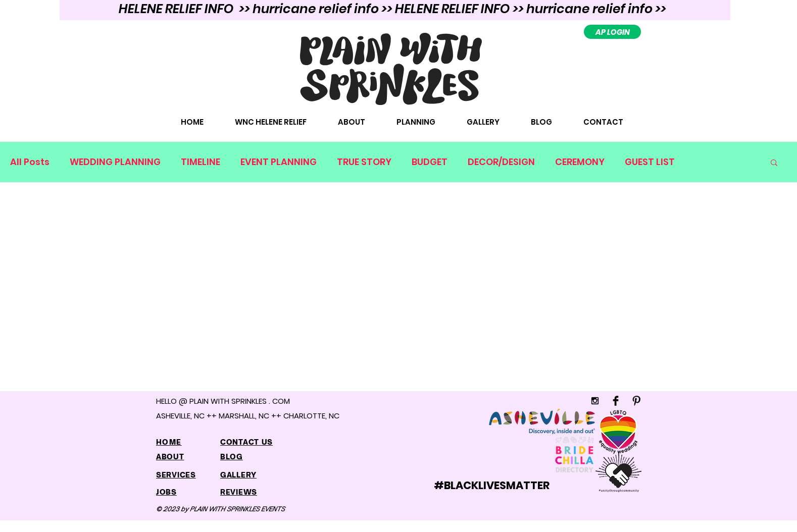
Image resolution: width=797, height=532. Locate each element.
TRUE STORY (364, 162)
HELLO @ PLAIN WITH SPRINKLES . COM (223, 401)
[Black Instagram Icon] (595, 401)
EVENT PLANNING (279, 162)
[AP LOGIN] (612, 32)
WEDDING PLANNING (115, 162)
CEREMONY (580, 162)
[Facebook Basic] (616, 401)
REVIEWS (239, 492)
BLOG (232, 457)
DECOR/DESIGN (501, 162)
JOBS (166, 492)
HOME (169, 442)
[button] (774, 163)
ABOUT (170, 457)
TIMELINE (201, 162)
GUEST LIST (650, 162)
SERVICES (176, 475)
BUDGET (430, 162)
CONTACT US (246, 442)
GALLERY (238, 475)
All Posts (30, 162)
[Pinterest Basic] (636, 401)
